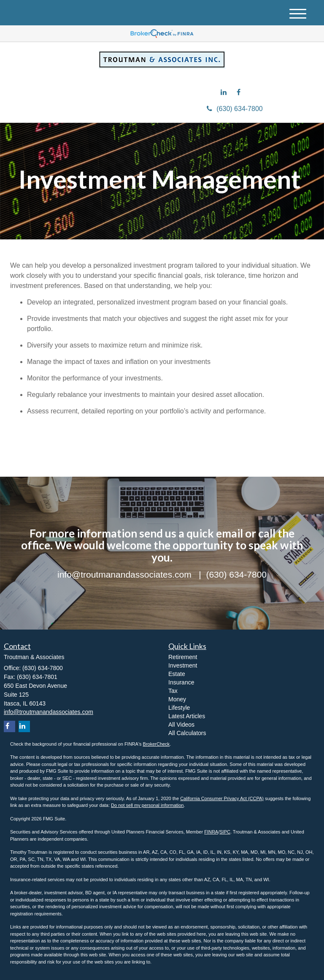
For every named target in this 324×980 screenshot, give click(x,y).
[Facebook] (241, 92)
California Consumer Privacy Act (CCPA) (222, 798)
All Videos (181, 725)
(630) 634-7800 (235, 109)
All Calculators (187, 733)
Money (177, 699)
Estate (177, 674)
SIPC (225, 832)
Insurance (181, 682)
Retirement (183, 657)
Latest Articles (187, 716)
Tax (173, 691)
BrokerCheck (157, 744)
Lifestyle (179, 708)
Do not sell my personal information (147, 805)
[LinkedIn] (226, 92)
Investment (183, 665)
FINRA (211, 832)
